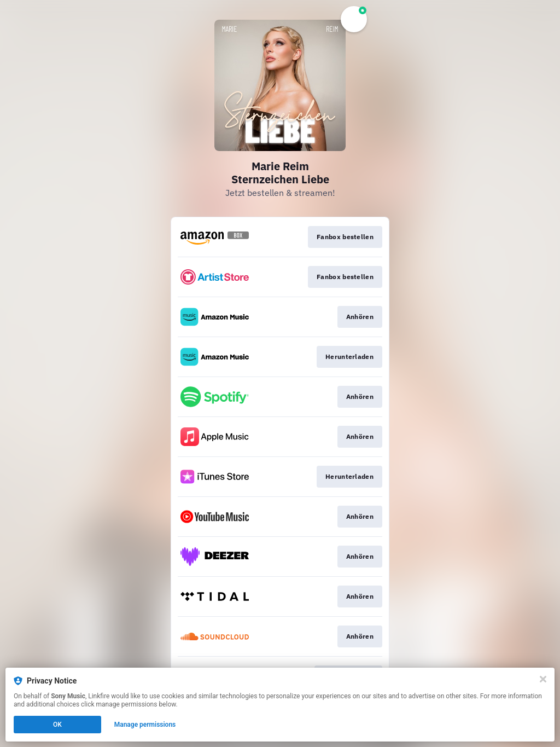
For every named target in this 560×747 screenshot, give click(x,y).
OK (57, 725)
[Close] (543, 679)
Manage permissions (145, 725)
